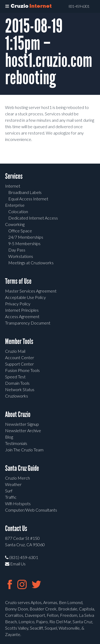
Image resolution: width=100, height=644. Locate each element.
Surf (9, 491)
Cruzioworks (17, 396)
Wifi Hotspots (18, 503)
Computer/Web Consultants (31, 510)
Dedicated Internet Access (33, 218)
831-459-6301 (79, 6)
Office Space (20, 231)
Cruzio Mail (15, 351)
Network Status (20, 389)
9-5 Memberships (24, 243)
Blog (9, 437)
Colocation (18, 211)
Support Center (19, 364)
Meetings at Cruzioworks (31, 263)
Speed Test (15, 377)
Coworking (15, 224)
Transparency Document (28, 323)
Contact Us (16, 528)
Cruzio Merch (17, 478)
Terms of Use (18, 281)
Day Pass (17, 250)
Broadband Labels (25, 192)
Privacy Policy (18, 304)
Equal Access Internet (28, 199)
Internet (13, 186)
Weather (13, 484)
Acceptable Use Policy (25, 297)
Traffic (11, 497)
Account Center (20, 357)
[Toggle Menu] (7, 6)
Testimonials (16, 443)
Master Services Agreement (31, 291)
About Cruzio (18, 414)
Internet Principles (22, 310)
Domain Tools (17, 383)
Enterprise (15, 205)
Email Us (15, 564)
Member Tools (19, 341)
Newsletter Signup (22, 424)
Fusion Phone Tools (22, 370)
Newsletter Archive (23, 430)
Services (14, 176)
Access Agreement (22, 316)
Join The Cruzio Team (24, 450)
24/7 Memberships (26, 237)
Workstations (21, 256)
